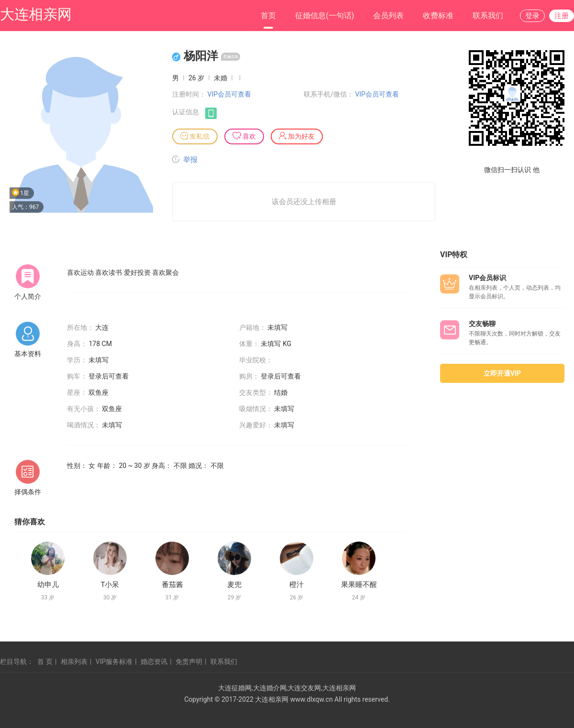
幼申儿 (48, 585)
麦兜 (234, 585)
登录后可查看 (109, 376)
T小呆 (110, 585)
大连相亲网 (36, 14)
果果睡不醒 (359, 585)
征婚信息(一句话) (325, 16)
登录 (532, 16)
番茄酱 (172, 585)
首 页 (45, 662)
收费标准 (438, 16)
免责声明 (189, 662)
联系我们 (488, 16)
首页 (268, 16)
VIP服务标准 (114, 662)
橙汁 (297, 585)
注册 (562, 16)
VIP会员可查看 (229, 94)
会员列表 (388, 16)
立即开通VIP (502, 373)
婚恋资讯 (154, 662)
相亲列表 (74, 662)
